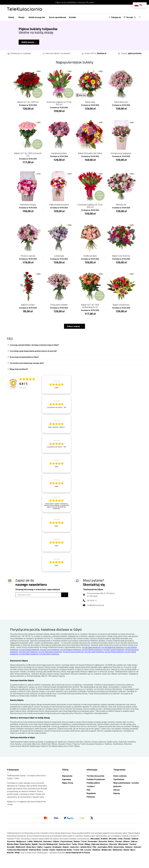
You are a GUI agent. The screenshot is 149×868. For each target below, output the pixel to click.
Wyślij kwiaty (28, 42)
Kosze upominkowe (58, 17)
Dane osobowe (120, 780)
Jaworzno (74, 851)
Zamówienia (119, 783)
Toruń (84, 845)
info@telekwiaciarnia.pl (96, 609)
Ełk (82, 854)
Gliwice (126, 845)
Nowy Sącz (31, 851)
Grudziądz (57, 851)
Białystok (38, 845)
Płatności (91, 801)
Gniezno (129, 851)
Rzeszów (103, 845)
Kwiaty (12, 17)
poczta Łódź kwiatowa (28, 655)
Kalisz (40, 851)
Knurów (10, 856)
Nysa (133, 854)
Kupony (117, 797)
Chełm (52, 854)
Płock (81, 848)
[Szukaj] (140, 17)
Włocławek (123, 848)
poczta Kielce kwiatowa (49, 658)
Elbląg (87, 848)
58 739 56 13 (92, 604)
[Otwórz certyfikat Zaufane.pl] (27, 383)
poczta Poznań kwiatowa (114, 653)
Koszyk (130, 17)
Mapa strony (68, 787)
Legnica (47, 851)
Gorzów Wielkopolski (48, 848)
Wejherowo (107, 854)
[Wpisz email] (38, 598)
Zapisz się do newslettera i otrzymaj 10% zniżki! (75, 2)
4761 (23, 391)
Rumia (126, 854)
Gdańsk (135, 842)
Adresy (117, 794)
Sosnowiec (93, 845)
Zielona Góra (65, 848)
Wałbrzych (20, 851)
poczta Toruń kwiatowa (50, 653)
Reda (17, 856)
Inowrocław (119, 851)
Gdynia (56, 845)
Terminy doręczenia (95, 780)
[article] (56, 388)
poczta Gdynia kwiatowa (29, 653)
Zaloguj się (115, 17)
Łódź (120, 842)
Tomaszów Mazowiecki (17, 854)
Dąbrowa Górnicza (99, 848)
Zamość (137, 851)
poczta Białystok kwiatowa (112, 651)
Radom (77, 845)
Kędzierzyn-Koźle (64, 854)
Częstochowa (66, 845)
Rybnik (35, 848)
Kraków (104, 842)
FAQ (88, 794)
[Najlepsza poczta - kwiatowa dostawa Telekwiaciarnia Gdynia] (24, 9)
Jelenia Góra (86, 851)
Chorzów (113, 848)
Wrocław (113, 842)
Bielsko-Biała (13, 848)
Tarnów (133, 848)
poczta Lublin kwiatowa (94, 655)
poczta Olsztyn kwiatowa (92, 653)
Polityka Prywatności (96, 783)
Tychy (74, 848)
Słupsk (66, 851)
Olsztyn (118, 845)
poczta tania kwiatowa (91, 651)
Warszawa (95, 842)
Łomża (45, 854)
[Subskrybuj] (65, 598)
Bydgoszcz (21, 845)
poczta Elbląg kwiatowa (29, 658)
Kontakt (72, 17)
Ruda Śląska (25, 848)
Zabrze (134, 845)
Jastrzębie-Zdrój (105, 851)
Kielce (111, 845)
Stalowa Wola (35, 854)
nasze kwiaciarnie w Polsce (78, 856)
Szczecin (11, 845)
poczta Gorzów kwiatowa (73, 655)
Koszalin (11, 851)
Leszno (88, 854)
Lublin (30, 845)
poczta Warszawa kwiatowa (50, 655)
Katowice (48, 845)
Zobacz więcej (73, 330)
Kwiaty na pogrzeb (37, 17)
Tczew (76, 854)
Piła (94, 851)
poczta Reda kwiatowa (114, 655)
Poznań (127, 842)
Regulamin (91, 797)
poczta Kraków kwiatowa (71, 653)
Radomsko (118, 854)
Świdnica (96, 854)
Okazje (22, 17)
